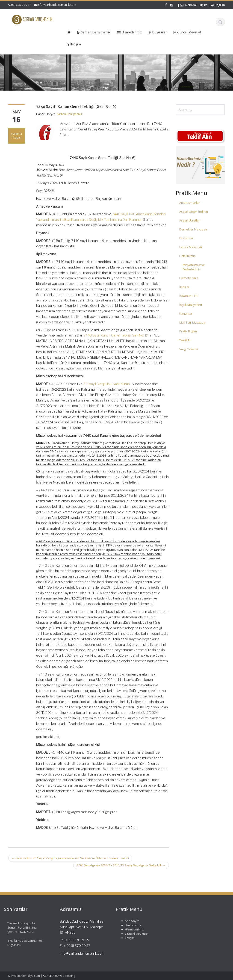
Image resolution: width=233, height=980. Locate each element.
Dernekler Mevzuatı (193, 229)
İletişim (184, 287)
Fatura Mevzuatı (191, 247)
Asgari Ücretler (190, 220)
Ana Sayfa (129, 921)
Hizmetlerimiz (189, 278)
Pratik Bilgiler (188, 331)
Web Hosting (67, 976)
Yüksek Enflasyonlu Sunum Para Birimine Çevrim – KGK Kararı (19, 927)
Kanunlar (186, 313)
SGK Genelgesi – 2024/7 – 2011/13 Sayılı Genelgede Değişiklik (121, 865)
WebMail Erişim (194, 5)
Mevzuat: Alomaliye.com (24, 976)
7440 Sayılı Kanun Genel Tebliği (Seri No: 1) (115, 335)
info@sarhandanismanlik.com (57, 5)
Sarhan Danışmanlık (70, 114)
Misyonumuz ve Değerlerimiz (194, 267)
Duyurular (186, 238)
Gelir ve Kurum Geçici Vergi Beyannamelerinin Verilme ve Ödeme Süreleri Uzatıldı (70, 858)
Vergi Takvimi (189, 349)
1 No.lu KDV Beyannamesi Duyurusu (22, 943)
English (218, 5)
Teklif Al (185, 340)
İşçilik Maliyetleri (191, 305)
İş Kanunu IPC (189, 296)
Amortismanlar (190, 203)
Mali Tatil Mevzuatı (192, 322)
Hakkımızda (187, 256)
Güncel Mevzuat (133, 934)
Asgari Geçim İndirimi (194, 212)
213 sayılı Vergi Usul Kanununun (106, 384)
